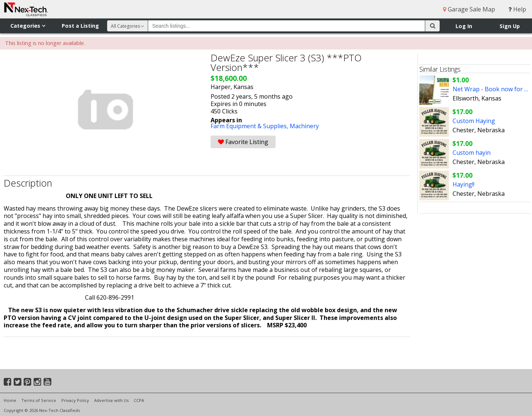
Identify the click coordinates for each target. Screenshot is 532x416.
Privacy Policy (75, 400)
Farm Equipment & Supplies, (250, 126)
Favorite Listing (243, 142)
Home (10, 400)
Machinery (304, 126)
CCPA (139, 400)
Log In (464, 26)
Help (517, 9)
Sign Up (510, 26)
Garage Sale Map (469, 9)
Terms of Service (39, 400)
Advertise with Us (111, 400)
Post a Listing (80, 26)
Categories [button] (28, 26)
